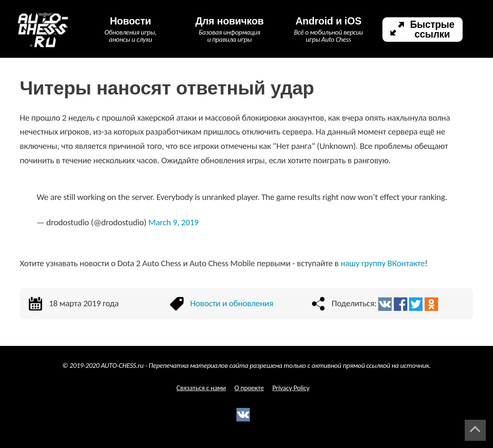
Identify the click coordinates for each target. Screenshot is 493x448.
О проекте (249, 388)
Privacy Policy (291, 388)
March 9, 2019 (173, 222)
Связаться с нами (201, 388)
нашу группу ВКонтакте (383, 263)
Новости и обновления (232, 303)
